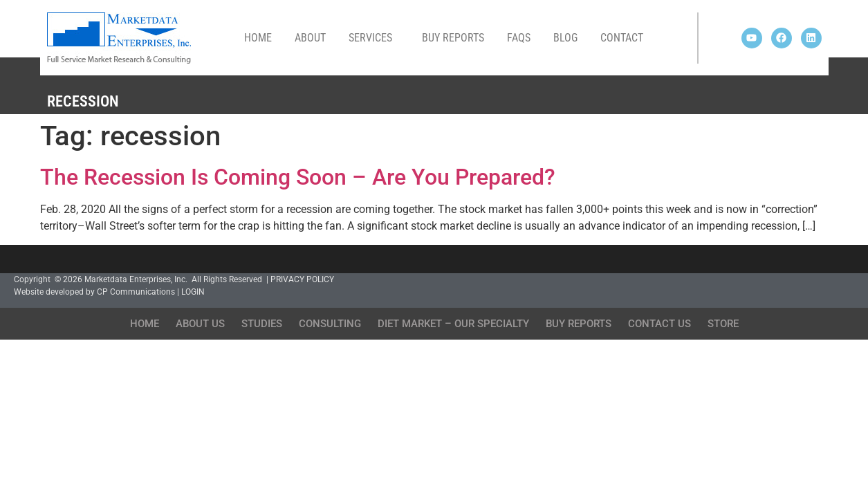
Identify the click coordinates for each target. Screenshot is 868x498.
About (310, 38)
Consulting (330, 324)
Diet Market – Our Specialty (453, 324)
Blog (565, 38)
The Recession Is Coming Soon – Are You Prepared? (298, 177)
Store (723, 324)
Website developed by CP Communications (94, 292)
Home (258, 38)
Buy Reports (453, 38)
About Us (200, 324)
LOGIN (193, 292)
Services (374, 38)
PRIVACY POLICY (302, 279)
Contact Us (659, 324)
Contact (622, 38)
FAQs (519, 38)
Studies (262, 324)
